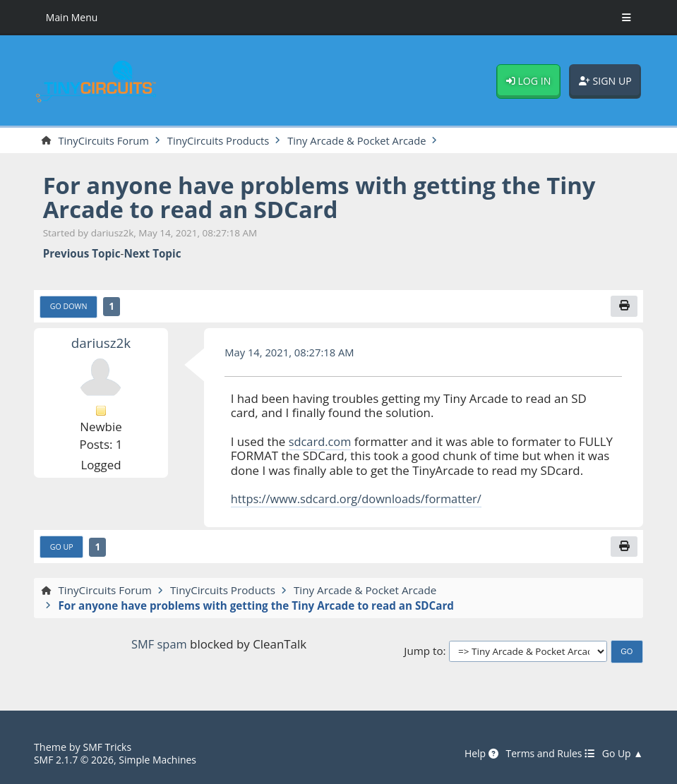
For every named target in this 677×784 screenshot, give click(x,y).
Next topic (152, 254)
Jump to (423, 652)
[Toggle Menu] (627, 18)
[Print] (624, 307)
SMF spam (159, 645)
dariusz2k (101, 343)
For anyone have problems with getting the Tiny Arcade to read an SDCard (328, 198)
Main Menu (73, 17)
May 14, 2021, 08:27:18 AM (291, 354)
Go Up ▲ (622, 754)
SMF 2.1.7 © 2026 (75, 760)
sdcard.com (321, 442)
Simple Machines (161, 760)
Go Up (62, 549)
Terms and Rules (547, 754)
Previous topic (82, 254)
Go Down (69, 307)
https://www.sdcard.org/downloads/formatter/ (360, 500)
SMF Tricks (108, 748)
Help (478, 754)
